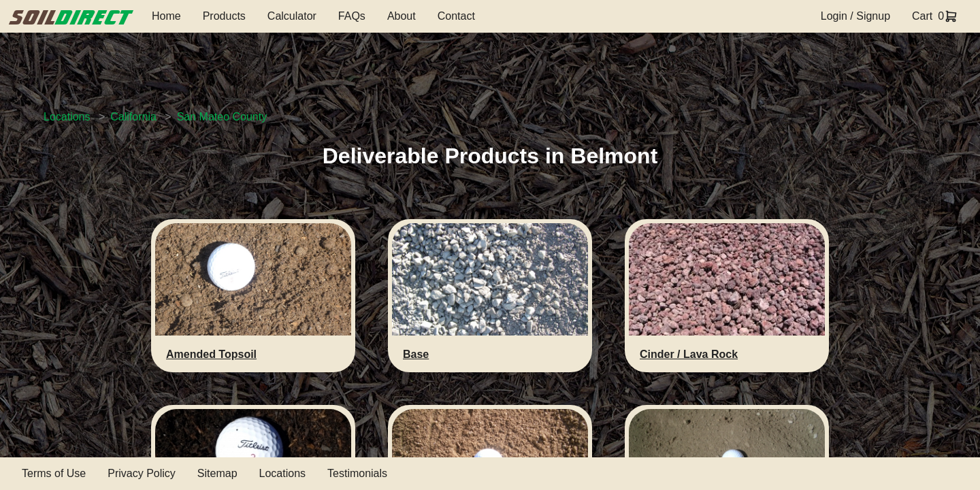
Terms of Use (54, 473)
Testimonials (357, 473)
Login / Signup (855, 16)
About (402, 16)
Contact (456, 16)
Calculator (292, 16)
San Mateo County (222, 117)
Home (166, 16)
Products (224, 16)
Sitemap (217, 473)
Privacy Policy (142, 473)
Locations (67, 117)
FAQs (352, 16)
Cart (922, 16)
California (133, 117)
